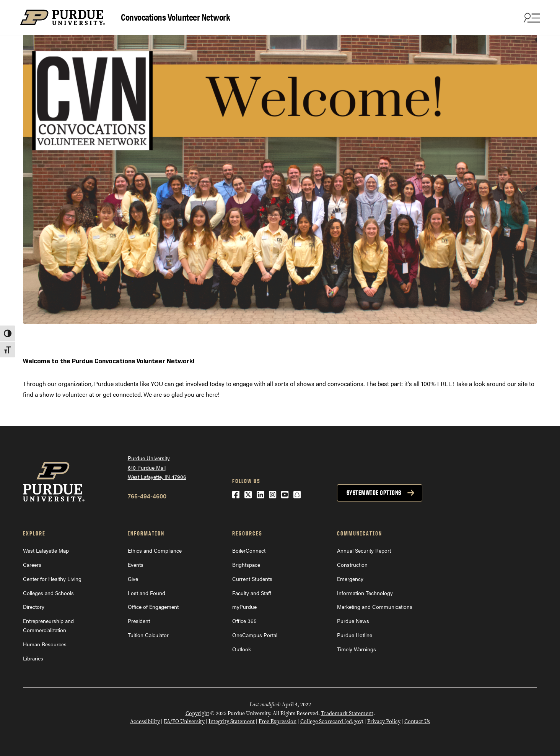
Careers (32, 565)
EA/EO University (184, 721)
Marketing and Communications (375, 607)
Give (133, 579)
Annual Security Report (364, 550)
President (139, 621)
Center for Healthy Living (52, 579)
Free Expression (278, 721)
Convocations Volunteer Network (175, 17)
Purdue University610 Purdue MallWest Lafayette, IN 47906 (157, 467)
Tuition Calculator (148, 635)
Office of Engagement (153, 607)
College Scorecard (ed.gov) (332, 721)
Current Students (252, 579)
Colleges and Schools (48, 593)
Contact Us (417, 721)
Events (136, 565)
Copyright (197, 713)
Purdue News (353, 621)
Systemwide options (374, 493)
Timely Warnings (357, 649)
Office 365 (244, 621)
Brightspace (246, 565)
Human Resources (45, 644)
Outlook (242, 649)
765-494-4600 (147, 496)
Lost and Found (147, 593)
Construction (352, 565)
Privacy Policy (384, 721)
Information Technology (365, 593)
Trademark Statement (347, 713)
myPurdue (244, 607)
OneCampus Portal (255, 635)
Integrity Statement (232, 721)
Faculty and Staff (252, 593)
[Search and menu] (531, 18)
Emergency (350, 579)
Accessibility (145, 721)
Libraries (33, 658)
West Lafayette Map (46, 550)
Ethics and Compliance (155, 550)
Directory (34, 607)
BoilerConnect (249, 550)
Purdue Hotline (355, 635)
